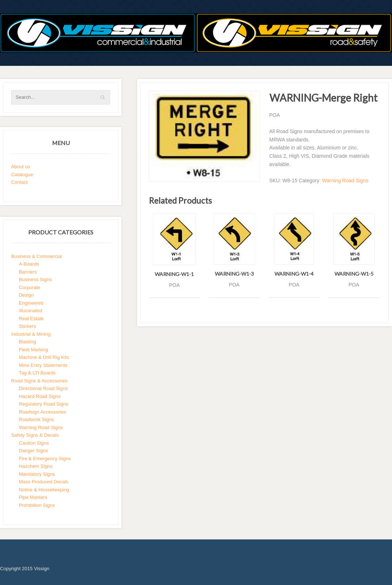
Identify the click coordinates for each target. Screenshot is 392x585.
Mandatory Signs (37, 474)
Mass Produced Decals (44, 482)
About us (21, 167)
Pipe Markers (33, 497)
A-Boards (29, 264)
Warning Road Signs (345, 181)
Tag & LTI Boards (37, 373)
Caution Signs (34, 443)
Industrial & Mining (31, 334)
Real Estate (31, 319)
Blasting (27, 342)
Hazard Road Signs (40, 396)
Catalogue (22, 175)
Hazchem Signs (36, 466)
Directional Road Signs (43, 388)
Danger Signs (33, 451)
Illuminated (30, 311)
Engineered (31, 303)
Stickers (27, 326)
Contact (20, 182)
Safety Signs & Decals (35, 435)
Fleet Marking (33, 350)
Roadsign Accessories (42, 412)
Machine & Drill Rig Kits (44, 357)
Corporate (29, 287)
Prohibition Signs (37, 505)
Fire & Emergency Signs (45, 459)
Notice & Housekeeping (44, 490)
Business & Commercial (37, 256)
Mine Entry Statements (43, 365)
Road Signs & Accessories (39, 381)
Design (26, 295)
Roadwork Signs (36, 419)
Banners (28, 272)
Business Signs (35, 279)
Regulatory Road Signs (44, 404)
